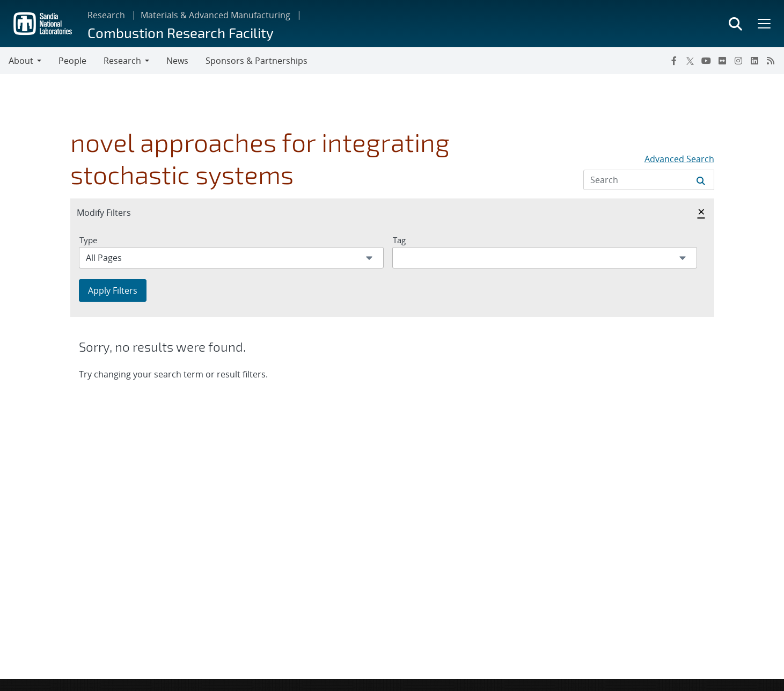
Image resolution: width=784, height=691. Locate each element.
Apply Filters (113, 290)
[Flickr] (722, 61)
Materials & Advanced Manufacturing (215, 15)
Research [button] (122, 61)
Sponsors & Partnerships (257, 61)
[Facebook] (674, 61)
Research (106, 15)
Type (88, 240)
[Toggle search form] (735, 24)
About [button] (21, 61)
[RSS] (771, 61)
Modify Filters (115, 212)
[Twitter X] (690, 61)
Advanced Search (679, 159)
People (72, 61)
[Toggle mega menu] (763, 24)
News (177, 61)
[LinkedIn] (754, 61)
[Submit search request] (701, 180)
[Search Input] (649, 180)
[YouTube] (706, 61)
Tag (399, 240)
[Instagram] (738, 61)
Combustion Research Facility (181, 32)
